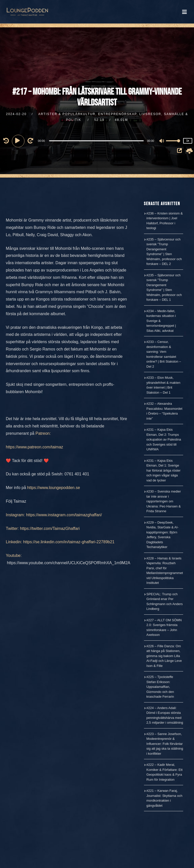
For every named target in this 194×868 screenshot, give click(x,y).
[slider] (96, 141)
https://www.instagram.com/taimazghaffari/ (64, 515)
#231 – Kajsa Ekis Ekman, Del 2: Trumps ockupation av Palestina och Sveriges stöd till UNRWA (164, 439)
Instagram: (15, 515)
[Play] (19, 141)
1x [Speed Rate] (188, 141)
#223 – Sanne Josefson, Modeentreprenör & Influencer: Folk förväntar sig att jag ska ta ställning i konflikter (165, 744)
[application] (97, 141)
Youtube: (14, 555)
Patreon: (43, 433)
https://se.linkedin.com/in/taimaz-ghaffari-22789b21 (69, 542)
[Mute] (162, 141)
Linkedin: (14, 542)
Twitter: (12, 528)
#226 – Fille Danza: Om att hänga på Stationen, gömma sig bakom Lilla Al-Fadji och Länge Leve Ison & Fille (164, 656)
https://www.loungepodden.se (54, 488)
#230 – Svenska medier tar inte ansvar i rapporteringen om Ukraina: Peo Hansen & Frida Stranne (164, 501)
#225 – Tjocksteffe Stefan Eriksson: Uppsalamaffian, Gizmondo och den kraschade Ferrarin (160, 687)
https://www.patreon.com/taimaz (34, 447)
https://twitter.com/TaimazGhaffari (50, 528)
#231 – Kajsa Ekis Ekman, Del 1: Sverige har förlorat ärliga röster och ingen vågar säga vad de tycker (164, 470)
